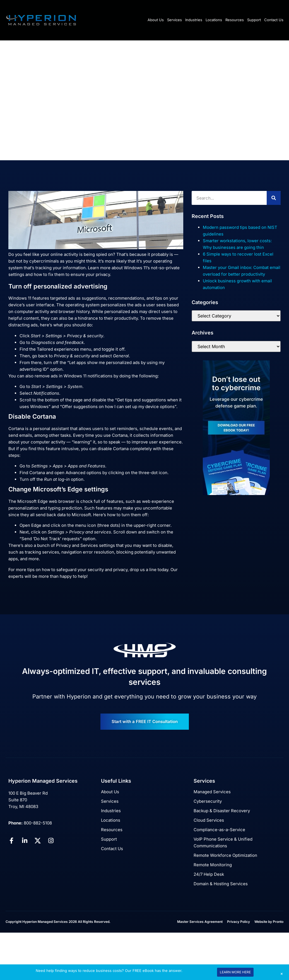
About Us (156, 20)
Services (174, 20)
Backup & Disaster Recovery (222, 811)
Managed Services (212, 792)
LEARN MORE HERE (235, 972)
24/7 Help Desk (209, 874)
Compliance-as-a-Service (219, 830)
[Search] (274, 198)
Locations (214, 20)
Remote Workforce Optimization (225, 855)
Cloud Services (209, 820)
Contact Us (274, 20)
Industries (194, 20)
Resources (235, 20)
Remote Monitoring (213, 865)
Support (254, 20)
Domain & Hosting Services (221, 884)
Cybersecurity (208, 801)
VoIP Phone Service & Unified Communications (223, 842)
